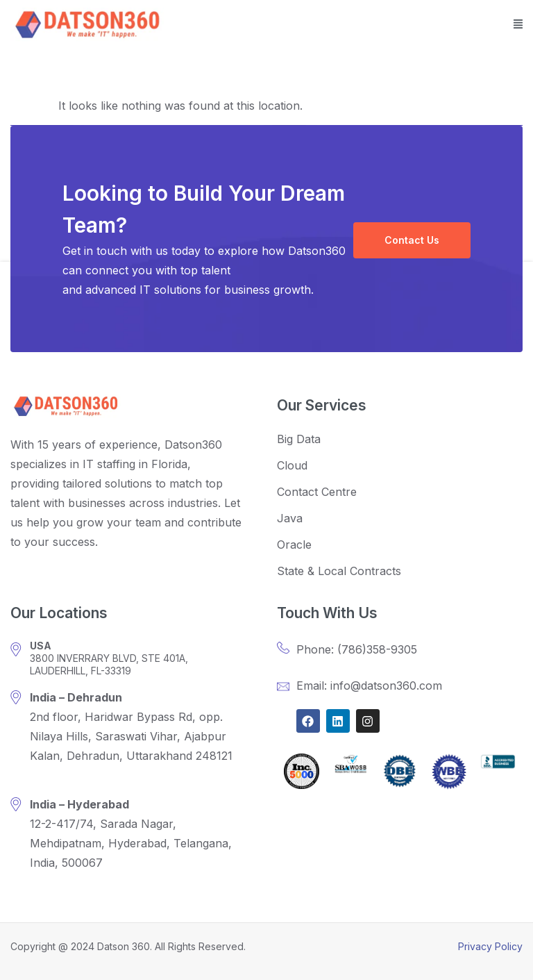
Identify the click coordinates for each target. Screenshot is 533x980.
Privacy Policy (490, 946)
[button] (518, 25)
